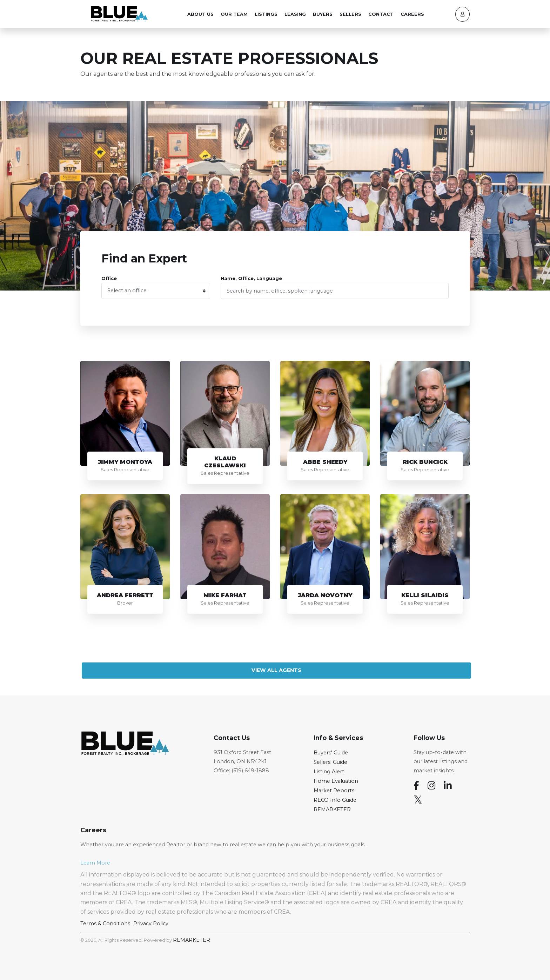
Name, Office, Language (251, 278)
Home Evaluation (336, 781)
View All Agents (276, 670)
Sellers (350, 14)
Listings (266, 14)
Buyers (323, 14)
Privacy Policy (151, 924)
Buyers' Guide (331, 753)
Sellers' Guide (330, 762)
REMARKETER (332, 809)
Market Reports (334, 791)
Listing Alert (329, 772)
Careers (412, 14)
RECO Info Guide (335, 800)
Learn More (95, 863)
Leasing (295, 14)
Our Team (234, 14)
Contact (381, 14)
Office (109, 278)
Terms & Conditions (105, 924)
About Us (200, 14)
